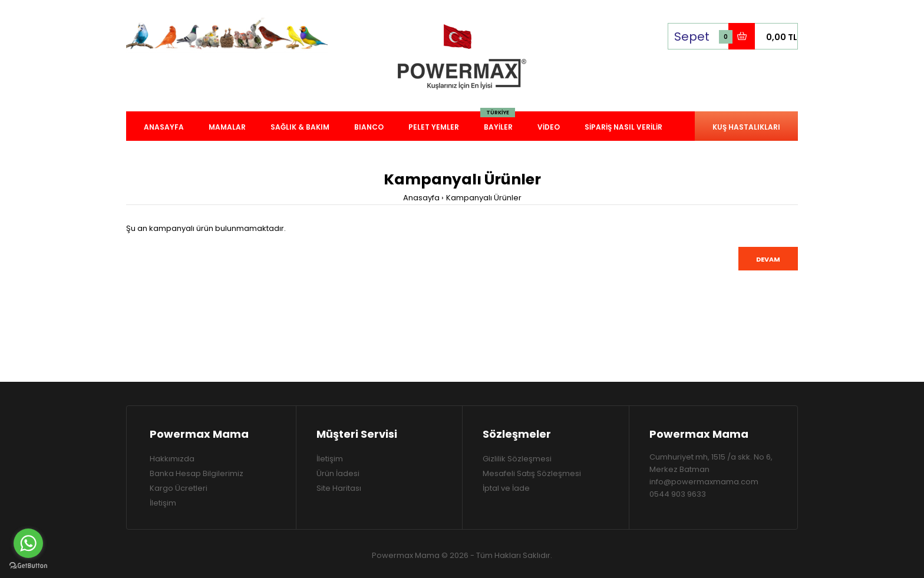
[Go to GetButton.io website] (28, 566)
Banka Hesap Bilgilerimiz (197, 473)
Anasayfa (421, 198)
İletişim (163, 503)
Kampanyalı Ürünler (484, 198)
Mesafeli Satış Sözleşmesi (532, 473)
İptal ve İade (506, 488)
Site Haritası (339, 488)
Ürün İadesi (338, 473)
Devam (768, 259)
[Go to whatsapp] (28, 543)
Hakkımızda (172, 459)
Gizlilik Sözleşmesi (517, 459)
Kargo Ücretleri (179, 488)
